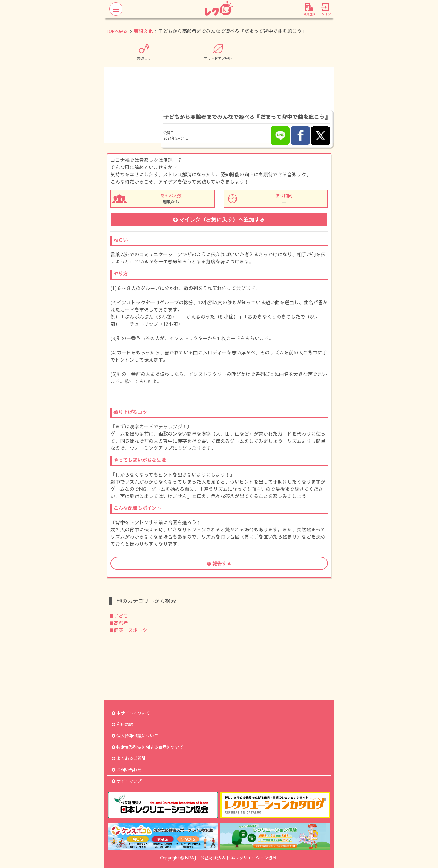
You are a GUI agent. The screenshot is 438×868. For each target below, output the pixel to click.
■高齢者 (119, 623)
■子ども (119, 616)
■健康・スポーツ (128, 630)
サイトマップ (127, 781)
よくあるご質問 (129, 758)
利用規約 (122, 724)
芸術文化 (143, 31)
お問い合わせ (127, 770)
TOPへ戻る (116, 31)
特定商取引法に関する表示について (147, 747)
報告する (219, 563)
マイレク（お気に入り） (219, 219)
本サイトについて (131, 713)
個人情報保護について (135, 736)
